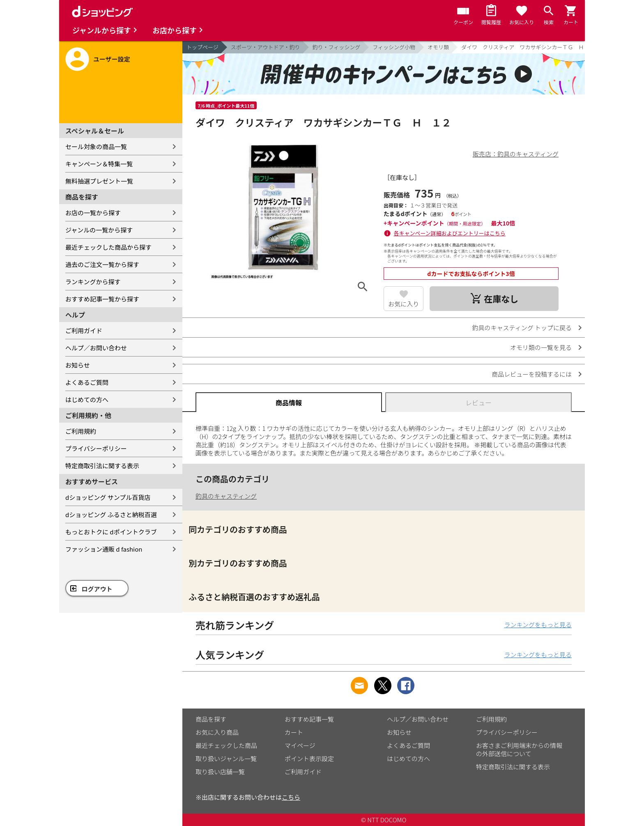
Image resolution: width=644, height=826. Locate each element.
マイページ (300, 745)
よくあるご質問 (87, 382)
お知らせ (78, 365)
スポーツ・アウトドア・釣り (266, 47)
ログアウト (97, 589)
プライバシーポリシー (96, 448)
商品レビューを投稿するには (532, 374)
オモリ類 (438, 47)
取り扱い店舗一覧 (220, 772)
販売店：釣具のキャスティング (516, 154)
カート (294, 732)
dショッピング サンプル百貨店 (108, 497)
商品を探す (211, 719)
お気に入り (404, 304)
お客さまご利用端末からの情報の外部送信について (519, 749)
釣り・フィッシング (337, 47)
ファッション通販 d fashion (104, 549)
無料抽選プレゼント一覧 (99, 181)
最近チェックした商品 (226, 745)
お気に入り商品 (217, 732)
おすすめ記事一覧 (309, 719)
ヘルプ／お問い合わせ (96, 348)
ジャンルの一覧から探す (99, 230)
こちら (291, 797)
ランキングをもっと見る (538, 625)
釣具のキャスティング (226, 496)
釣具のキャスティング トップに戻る (522, 328)
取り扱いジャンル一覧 (226, 758)
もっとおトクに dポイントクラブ (111, 532)
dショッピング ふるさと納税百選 (111, 514)
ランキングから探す (93, 282)
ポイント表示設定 (309, 758)
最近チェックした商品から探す (108, 247)
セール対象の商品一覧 (96, 146)
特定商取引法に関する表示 (102, 466)
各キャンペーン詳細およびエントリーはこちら (450, 233)
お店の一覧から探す (93, 213)
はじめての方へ (87, 399)
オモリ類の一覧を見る (541, 347)
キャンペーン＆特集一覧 (99, 164)
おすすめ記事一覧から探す (102, 299)
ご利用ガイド (84, 330)
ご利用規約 (81, 431)
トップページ (202, 47)
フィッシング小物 (394, 47)
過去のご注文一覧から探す (102, 264)
